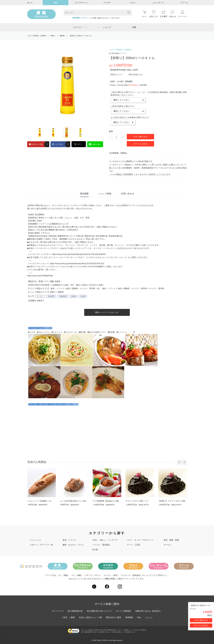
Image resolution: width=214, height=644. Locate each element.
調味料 (62, 36)
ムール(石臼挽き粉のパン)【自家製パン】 (78, 501)
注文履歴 (164, 14)
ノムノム (149, 617)
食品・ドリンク (57, 288)
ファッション (36, 540)
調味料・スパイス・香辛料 (84, 288)
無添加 (74, 296)
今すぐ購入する (140, 137)
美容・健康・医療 (171, 540)
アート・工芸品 (133, 545)
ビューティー (158, 3)
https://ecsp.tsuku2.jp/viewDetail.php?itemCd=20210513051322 (77, 263)
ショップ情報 (105, 194)
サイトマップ (58, 611)
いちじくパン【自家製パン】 (40, 501)
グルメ (133, 3)
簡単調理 (51, 296)
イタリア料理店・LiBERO (37, 36)
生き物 (95, 549)
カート (145, 14)
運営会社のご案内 (114, 617)
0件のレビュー (117, 74)
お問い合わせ (127, 194)
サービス (167, 545)
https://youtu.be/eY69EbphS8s (40, 276)
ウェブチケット (81, 3)
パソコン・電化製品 (101, 545)
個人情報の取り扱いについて (99, 611)
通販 (56, 3)
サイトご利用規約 (124, 611)
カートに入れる (140, 144)
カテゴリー (80, 27)
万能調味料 (63, 296)
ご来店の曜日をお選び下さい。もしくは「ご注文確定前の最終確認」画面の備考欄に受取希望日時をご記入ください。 (149, 94)
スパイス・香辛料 (156, 288)
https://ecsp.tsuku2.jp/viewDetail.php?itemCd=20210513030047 (79, 254)
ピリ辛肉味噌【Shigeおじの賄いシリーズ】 (111, 501)
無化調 (83, 296)
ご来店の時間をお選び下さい (123, 106)
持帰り (53, 36)
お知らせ (173, 14)
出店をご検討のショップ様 (90, 617)
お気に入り (154, 14)
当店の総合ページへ (118, 53)
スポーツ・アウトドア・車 (41, 545)
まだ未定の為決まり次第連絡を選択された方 (130, 117)
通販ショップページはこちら (107, 312)
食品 (68, 288)
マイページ (182, 14)
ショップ (107, 27)
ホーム (30, 3)
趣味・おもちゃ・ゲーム (73, 545)
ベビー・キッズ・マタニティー (140, 540)
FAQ (139, 617)
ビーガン (40, 296)
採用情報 (129, 617)
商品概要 (84, 194)
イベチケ (107, 3)
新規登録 (76, 18)
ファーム (184, 3)
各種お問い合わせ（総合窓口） (149, 611)
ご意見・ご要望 (68, 617)
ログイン (85, 18)
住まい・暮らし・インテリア (105, 540)
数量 (111, 131)
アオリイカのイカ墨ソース (137, 501)
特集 (134, 27)
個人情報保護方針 (75, 611)
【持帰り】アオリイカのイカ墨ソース (174, 501)
